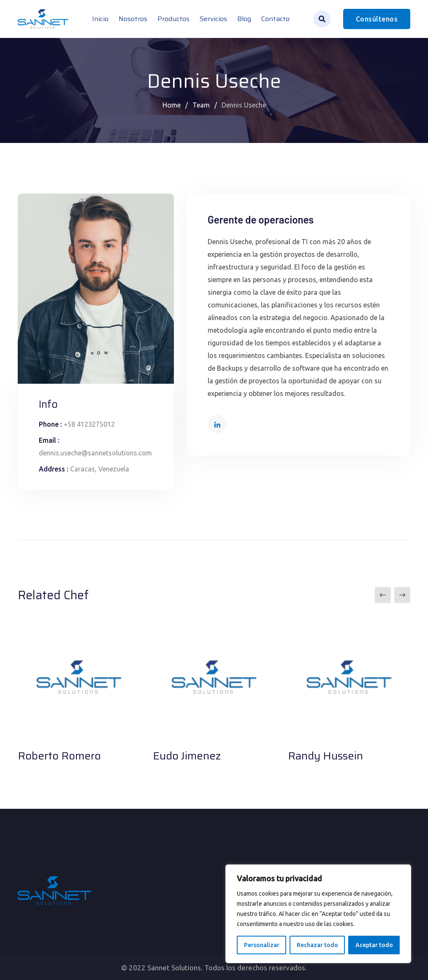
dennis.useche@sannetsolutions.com (95, 453)
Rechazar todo (317, 945)
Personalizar (262, 945)
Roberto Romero (59, 756)
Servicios (213, 19)
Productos (173, 19)
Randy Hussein (325, 756)
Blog (244, 19)
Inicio (100, 19)
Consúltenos (377, 19)
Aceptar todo (374, 945)
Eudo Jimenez (187, 756)
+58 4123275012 (89, 424)
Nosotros (133, 19)
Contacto (275, 19)
